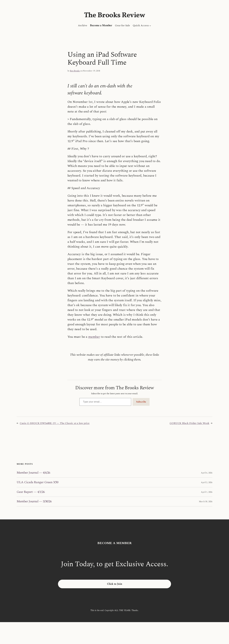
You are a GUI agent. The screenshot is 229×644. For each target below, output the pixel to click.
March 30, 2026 (206, 502)
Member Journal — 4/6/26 (33, 473)
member (94, 337)
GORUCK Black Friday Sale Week (189, 423)
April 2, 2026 (207, 482)
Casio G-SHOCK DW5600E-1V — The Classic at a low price (55, 423)
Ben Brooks (75, 71)
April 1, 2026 (207, 492)
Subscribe (141, 402)
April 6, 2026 (207, 473)
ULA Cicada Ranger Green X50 (37, 482)
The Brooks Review (115, 15)
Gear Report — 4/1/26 (31, 492)
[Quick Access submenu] (150, 25)
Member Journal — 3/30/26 (34, 502)
